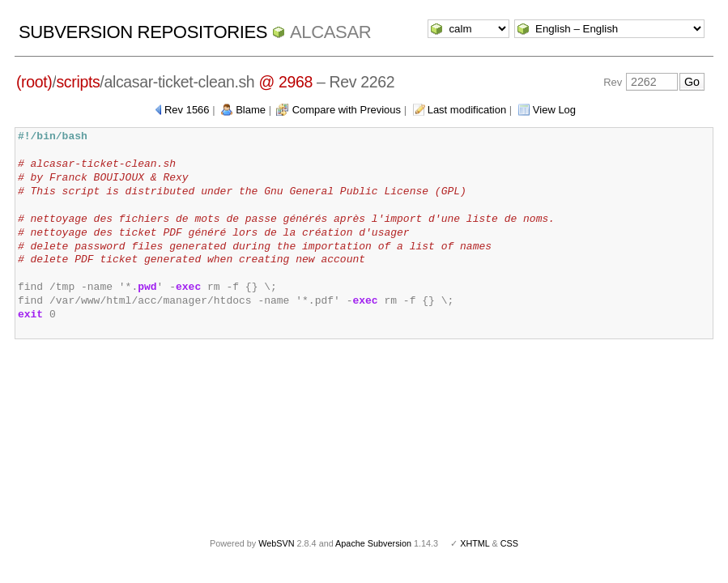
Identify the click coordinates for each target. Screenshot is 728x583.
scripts (78, 82)
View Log (554, 110)
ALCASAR (330, 32)
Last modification (467, 110)
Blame (251, 110)
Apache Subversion (373, 543)
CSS (509, 543)
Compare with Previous (347, 110)
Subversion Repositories (143, 32)
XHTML (475, 543)
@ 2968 (285, 82)
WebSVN (276, 543)
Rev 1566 (187, 110)
